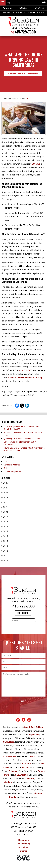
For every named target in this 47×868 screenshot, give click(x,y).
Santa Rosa (9, 742)
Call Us (8, 8)
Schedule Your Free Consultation (23, 74)
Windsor (8, 782)
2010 (5, 560)
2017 (5, 527)
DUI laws (36, 164)
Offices (39, 8)
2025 (5, 488)
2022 (5, 502)
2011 (5, 556)
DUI (26, 99)
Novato (25, 767)
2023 (5, 497)
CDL (6, 461)
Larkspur (26, 764)
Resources (24, 840)
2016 (5, 531)
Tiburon (31, 779)
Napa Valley (34, 735)
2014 (5, 541)
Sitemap (23, 851)
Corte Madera (10, 756)
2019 (5, 517)
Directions (23, 613)
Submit (23, 701)
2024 (5, 493)
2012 (5, 551)
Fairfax (33, 756)
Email (23, 8)
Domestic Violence (12, 465)
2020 (5, 512)
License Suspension (12, 472)
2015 (5, 536)
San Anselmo (21, 775)
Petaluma (13, 771)
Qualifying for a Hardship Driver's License (22, 439)
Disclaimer (23, 847)
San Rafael (29, 727)
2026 (5, 483)
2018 (5, 522)
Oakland (39, 727)
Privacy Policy (23, 844)
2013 (5, 546)
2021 (5, 507)
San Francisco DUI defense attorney (25, 377)
